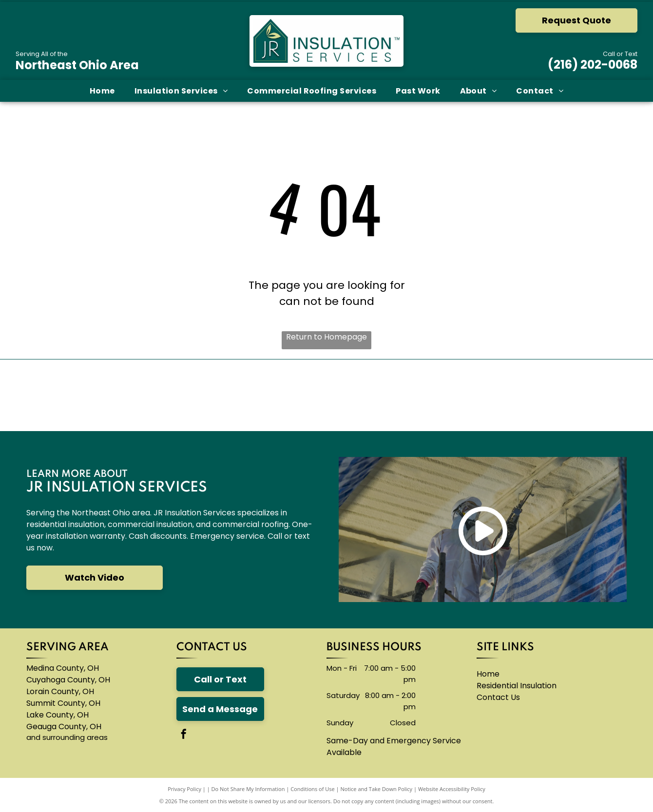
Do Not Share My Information (248, 789)
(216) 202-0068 (593, 65)
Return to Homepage (326, 337)
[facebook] (184, 735)
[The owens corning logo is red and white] (57, 395)
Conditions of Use (313, 789)
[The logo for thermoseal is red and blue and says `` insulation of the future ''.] (489, 395)
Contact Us (498, 697)
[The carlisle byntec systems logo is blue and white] (165, 395)
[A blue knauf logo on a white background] (272, 395)
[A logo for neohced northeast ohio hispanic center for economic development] (596, 395)
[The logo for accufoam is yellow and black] (381, 395)
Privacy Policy (184, 789)
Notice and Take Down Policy (377, 789)
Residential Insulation (517, 686)
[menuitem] (102, 91)
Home (488, 674)
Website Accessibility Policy (452, 789)
